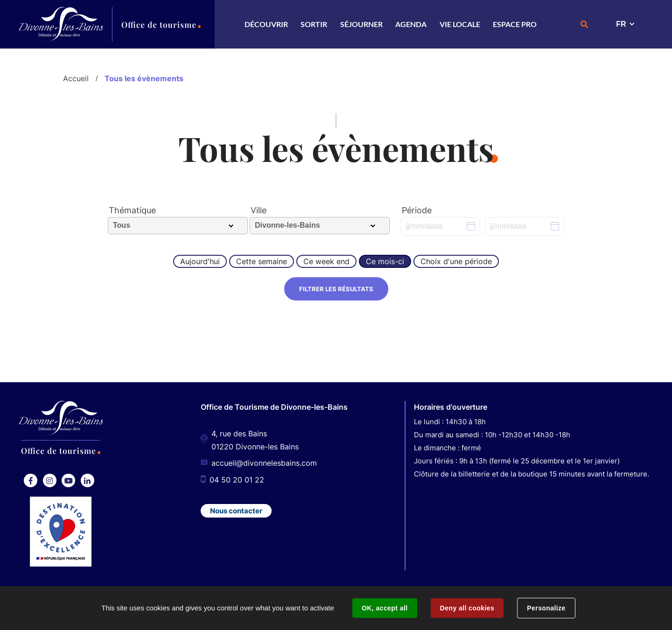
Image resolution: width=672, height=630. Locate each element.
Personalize (546, 608)
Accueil (76, 78)
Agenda (411, 24)
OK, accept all (385, 608)
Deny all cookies (467, 608)
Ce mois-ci (385, 261)
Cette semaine (262, 261)
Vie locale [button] (460, 24)
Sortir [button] (314, 24)
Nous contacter (236, 511)
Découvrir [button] (266, 24)
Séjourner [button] (361, 24)
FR (621, 24)
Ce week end (326, 261)
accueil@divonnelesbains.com (264, 463)
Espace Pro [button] (515, 24)
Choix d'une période (456, 261)
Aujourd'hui (200, 261)
